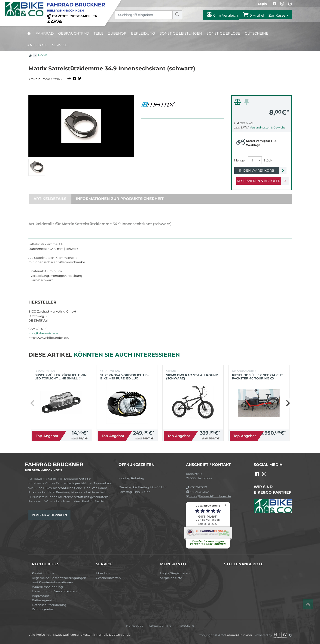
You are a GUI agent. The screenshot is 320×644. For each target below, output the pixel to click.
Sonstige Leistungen (181, 33)
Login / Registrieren (175, 573)
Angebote (37, 45)
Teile (99, 33)
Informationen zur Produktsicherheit (120, 199)
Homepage (135, 626)
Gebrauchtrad (74, 33)
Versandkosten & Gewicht (267, 127)
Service (60, 45)
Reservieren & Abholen (258, 181)
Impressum (41, 596)
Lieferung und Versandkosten (54, 591)
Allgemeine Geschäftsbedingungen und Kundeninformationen (59, 580)
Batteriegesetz (43, 600)
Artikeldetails (50, 199)
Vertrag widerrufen (49, 515)
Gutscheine (256, 33)
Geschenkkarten (108, 578)
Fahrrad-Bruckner (239, 635)
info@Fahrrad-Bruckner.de (208, 496)
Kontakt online (43, 573)
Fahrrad (45, 33)
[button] (288, 403)
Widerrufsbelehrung (47, 587)
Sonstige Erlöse (223, 33)
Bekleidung (143, 33)
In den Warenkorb (258, 170)
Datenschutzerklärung (49, 605)
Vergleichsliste (171, 578)
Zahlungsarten (43, 609)
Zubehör (117, 33)
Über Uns (103, 573)
